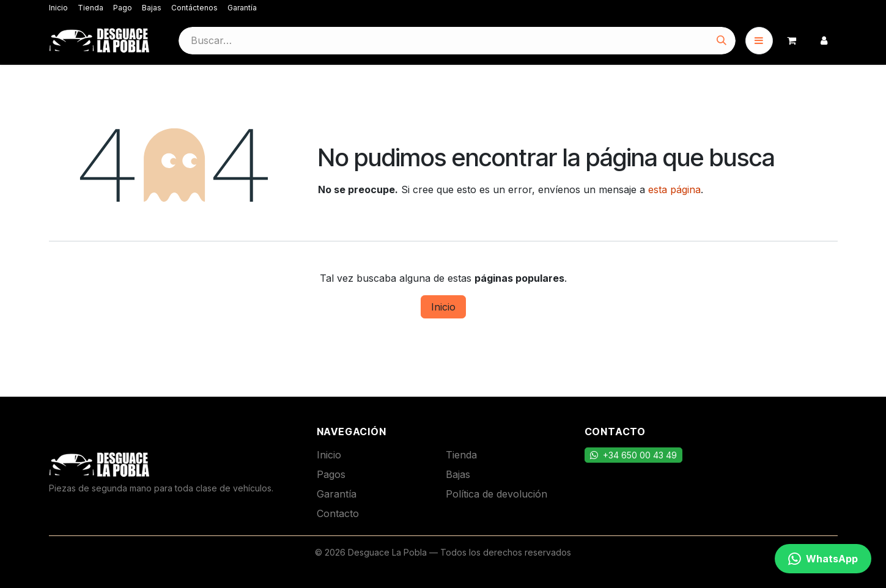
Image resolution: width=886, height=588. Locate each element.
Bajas (152, 8)
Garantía (242, 8)
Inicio (58, 8)
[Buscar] (722, 40)
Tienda (90, 8)
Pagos (331, 474)
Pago (123, 8)
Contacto (338, 513)
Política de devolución (497, 494)
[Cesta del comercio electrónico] (792, 41)
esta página (674, 189)
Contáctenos (194, 8)
